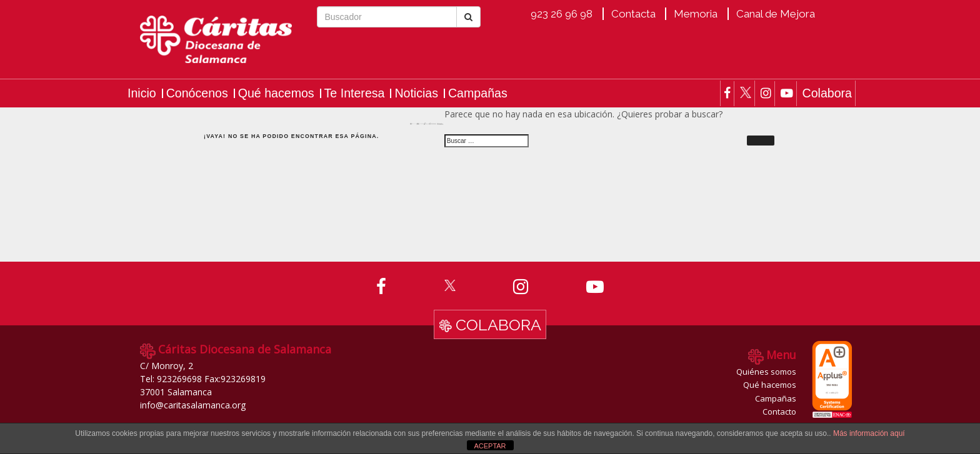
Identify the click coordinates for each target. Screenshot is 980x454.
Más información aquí (869, 433)
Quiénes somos (766, 372)
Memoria (696, 14)
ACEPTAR (490, 446)
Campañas (478, 93)
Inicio (142, 93)
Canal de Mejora (776, 14)
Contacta (633, 14)
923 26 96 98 (562, 14)
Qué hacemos (276, 93)
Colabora (827, 93)
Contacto (779, 412)
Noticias (416, 93)
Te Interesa (355, 93)
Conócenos (197, 93)
